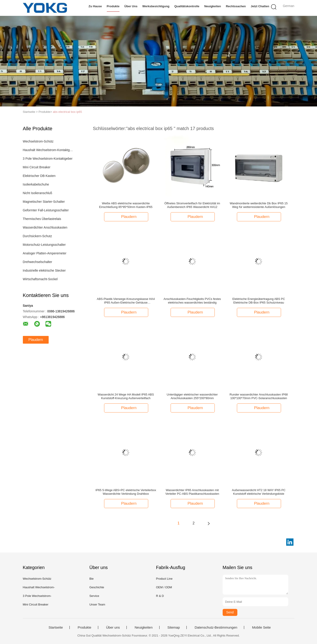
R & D (160, 596)
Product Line (164, 579)
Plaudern (36, 340)
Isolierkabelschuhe (36, 184)
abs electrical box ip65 (68, 112)
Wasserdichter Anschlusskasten (45, 227)
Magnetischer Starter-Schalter (44, 202)
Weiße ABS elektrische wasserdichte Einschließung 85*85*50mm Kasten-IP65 (126, 205)
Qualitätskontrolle (187, 6)
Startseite (56, 627)
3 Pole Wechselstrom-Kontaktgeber (48, 159)
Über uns (131, 6)
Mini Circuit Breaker (37, 167)
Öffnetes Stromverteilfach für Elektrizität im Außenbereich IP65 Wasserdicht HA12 (192, 205)
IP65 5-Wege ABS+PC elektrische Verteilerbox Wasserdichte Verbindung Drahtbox (126, 492)
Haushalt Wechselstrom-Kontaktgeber (49, 150)
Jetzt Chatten (260, 6)
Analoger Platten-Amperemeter (45, 253)
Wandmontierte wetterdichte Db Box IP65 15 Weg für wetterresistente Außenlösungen (259, 205)
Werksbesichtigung (156, 6)
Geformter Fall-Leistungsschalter (46, 210)
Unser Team (97, 604)
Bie (92, 579)
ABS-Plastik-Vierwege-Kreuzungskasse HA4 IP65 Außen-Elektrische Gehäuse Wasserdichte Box (126, 301)
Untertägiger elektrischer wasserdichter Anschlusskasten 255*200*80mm (192, 396)
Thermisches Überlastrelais (42, 219)
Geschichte (97, 587)
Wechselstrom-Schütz (38, 141)
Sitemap (174, 627)
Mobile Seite (261, 627)
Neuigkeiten (213, 6)
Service (94, 596)
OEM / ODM (164, 587)
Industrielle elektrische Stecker (44, 270)
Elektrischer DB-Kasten (39, 176)
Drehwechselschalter (38, 262)
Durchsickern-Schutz (37, 236)
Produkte (113, 6)
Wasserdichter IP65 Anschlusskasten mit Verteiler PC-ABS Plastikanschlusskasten (192, 492)
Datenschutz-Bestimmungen (216, 627)
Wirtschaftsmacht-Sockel (40, 279)
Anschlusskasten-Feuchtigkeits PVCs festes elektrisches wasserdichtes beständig (192, 301)
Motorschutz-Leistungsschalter (44, 245)
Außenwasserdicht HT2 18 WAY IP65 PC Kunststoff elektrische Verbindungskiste (259, 492)
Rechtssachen (236, 6)
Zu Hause (95, 6)
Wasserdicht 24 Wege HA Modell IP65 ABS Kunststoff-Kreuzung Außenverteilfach (126, 396)
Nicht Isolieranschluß (38, 193)
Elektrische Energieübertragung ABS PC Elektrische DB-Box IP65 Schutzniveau (259, 301)
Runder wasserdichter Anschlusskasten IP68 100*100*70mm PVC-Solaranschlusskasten (259, 396)
